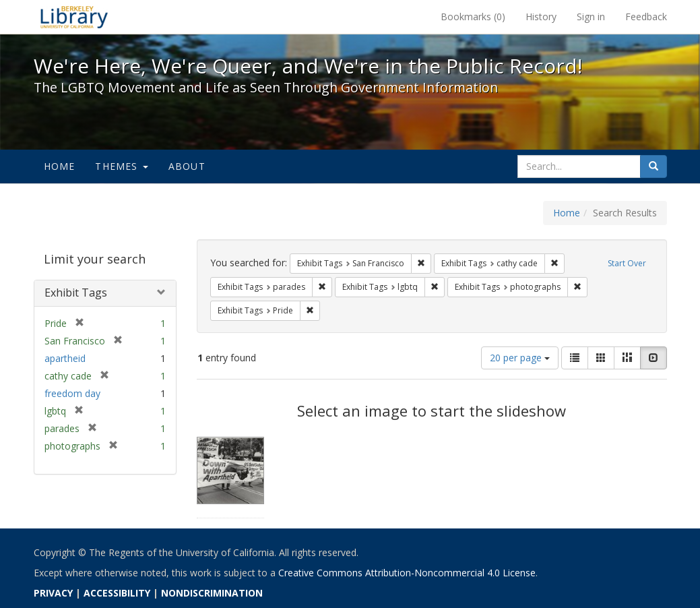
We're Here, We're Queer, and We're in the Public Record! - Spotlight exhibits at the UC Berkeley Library (74, 17)
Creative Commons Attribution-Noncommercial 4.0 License (407, 573)
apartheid (65, 358)
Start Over (627, 263)
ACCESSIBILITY (117, 593)
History (541, 17)
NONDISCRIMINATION (212, 593)
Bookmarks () (473, 17)
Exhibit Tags (76, 293)
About (187, 166)
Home (60, 166)
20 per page (520, 358)
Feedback (646, 17)
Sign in (591, 17)
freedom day (72, 393)
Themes (121, 166)
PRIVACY (53, 593)
